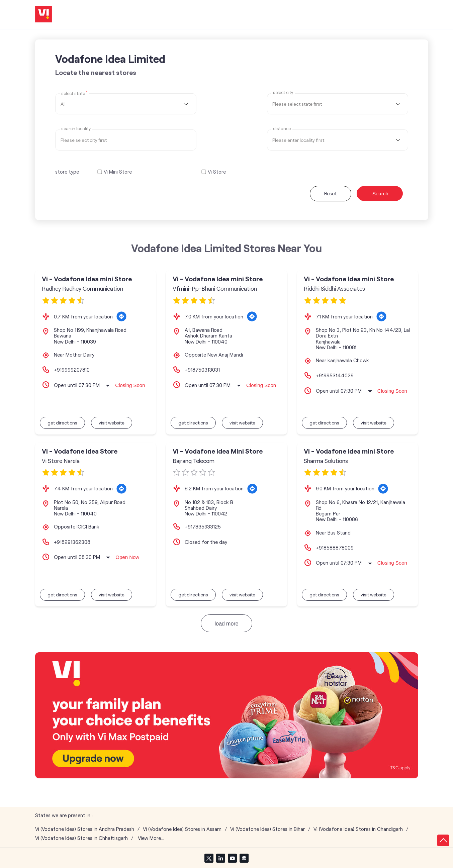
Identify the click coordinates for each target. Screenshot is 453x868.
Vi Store (217, 172)
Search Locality (76, 129)
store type (67, 172)
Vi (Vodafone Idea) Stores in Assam (182, 829)
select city (283, 92)
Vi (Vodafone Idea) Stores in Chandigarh (358, 829)
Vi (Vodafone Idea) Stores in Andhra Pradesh (85, 829)
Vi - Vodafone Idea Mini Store (218, 451)
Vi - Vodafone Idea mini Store (87, 279)
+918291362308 (72, 542)
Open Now (127, 557)
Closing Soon (130, 385)
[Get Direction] (121, 316)
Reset (331, 193)
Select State (74, 93)
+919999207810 (72, 370)
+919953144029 (335, 375)
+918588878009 (335, 548)
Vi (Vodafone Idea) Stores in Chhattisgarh (81, 838)
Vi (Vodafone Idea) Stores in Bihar (267, 829)
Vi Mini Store (118, 172)
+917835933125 (203, 526)
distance (282, 129)
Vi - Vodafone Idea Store (80, 451)
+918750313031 (202, 370)
